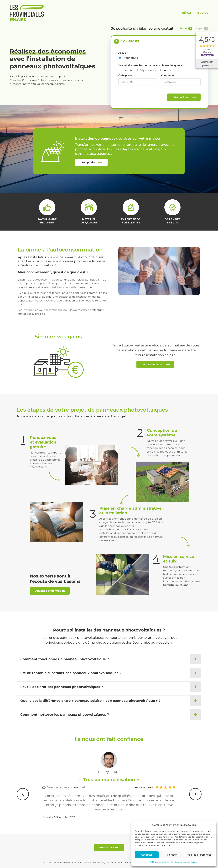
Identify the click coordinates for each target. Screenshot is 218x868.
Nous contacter (153, 364)
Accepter (147, 855)
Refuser (172, 855)
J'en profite (88, 162)
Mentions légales (101, 862)
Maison (127, 70)
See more (209, 55)
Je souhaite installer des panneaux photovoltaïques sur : (152, 65)
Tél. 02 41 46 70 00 (195, 13)
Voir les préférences (199, 855)
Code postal (125, 75)
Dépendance (148, 70)
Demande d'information (50, 591)
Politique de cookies (159, 862)
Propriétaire (130, 58)
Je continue (181, 97)
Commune (167, 75)
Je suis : (123, 53)
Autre (168, 70)
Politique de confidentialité (184, 862)
